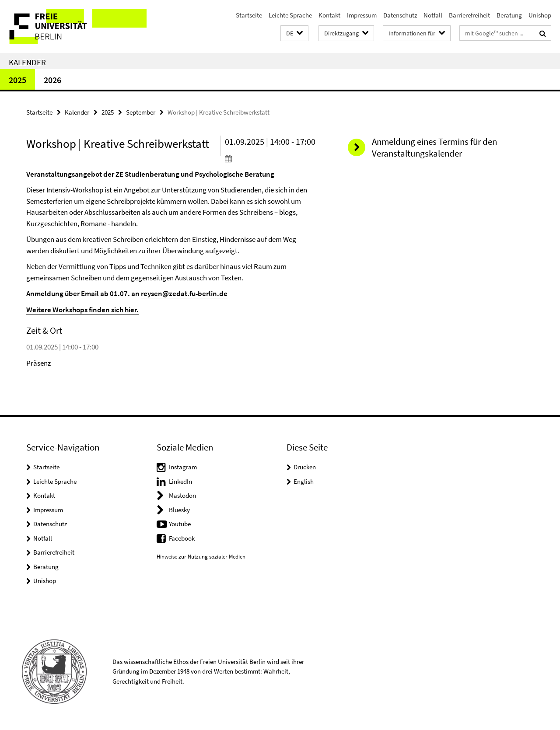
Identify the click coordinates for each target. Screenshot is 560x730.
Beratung (509, 15)
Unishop (540, 15)
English (304, 481)
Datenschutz (400, 15)
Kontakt (329, 15)
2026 (52, 80)
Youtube (180, 524)
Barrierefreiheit (469, 15)
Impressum (362, 15)
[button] (294, 33)
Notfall (433, 15)
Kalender (27, 62)
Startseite (249, 15)
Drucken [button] (305, 467)
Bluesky (179, 510)
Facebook (182, 538)
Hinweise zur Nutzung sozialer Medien (201, 557)
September (141, 112)
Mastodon (182, 495)
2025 (17, 80)
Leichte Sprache (290, 15)
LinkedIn (180, 481)
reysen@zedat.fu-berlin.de (184, 293)
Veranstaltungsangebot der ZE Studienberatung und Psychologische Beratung (150, 174)
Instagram (183, 467)
